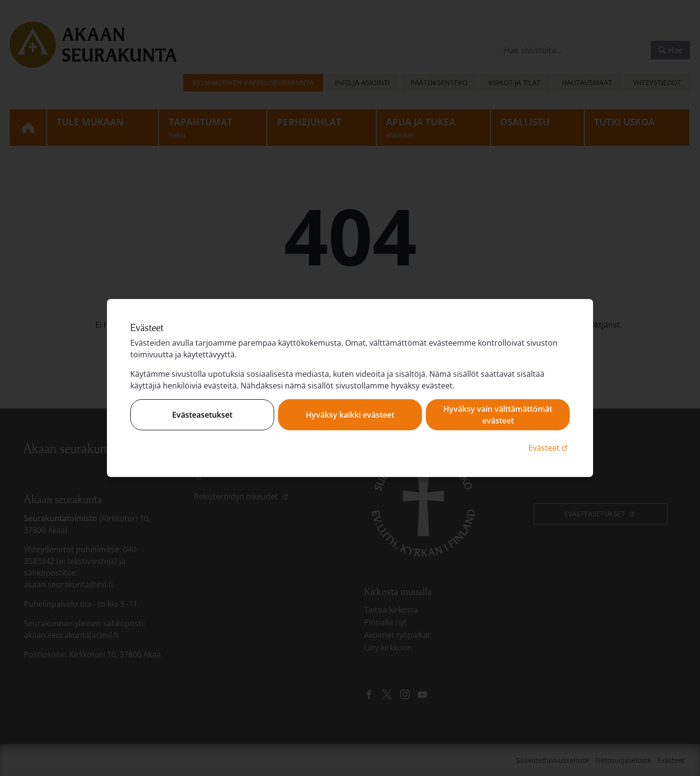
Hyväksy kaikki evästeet (350, 415)
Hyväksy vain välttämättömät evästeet (498, 415)
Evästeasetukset (202, 415)
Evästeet (549, 448)
